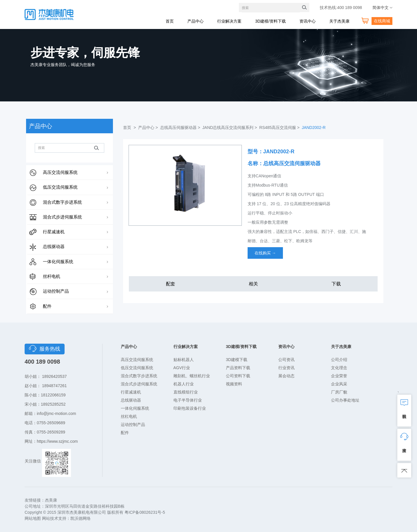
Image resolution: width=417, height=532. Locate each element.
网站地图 (33, 518)
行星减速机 (54, 232)
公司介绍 (339, 360)
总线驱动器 (54, 246)
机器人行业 (184, 384)
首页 (170, 21)
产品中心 (195, 21)
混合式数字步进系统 (62, 202)
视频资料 (234, 384)
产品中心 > (149, 127)
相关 (253, 284)
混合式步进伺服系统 (62, 217)
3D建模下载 (237, 360)
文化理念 (339, 368)
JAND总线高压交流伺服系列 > (230, 127)
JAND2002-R (314, 127)
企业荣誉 (339, 376)
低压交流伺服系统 (60, 187)
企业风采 (339, 384)
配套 (171, 284)
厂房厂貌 (339, 392)
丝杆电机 (52, 276)
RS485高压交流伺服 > (280, 127)
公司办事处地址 (345, 400)
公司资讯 (286, 360)
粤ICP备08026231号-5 (145, 512)
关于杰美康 (339, 21)
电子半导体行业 (188, 400)
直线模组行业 (186, 392)
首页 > (130, 127)
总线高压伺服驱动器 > (181, 127)
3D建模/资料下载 (270, 21)
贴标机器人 (184, 360)
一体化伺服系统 (58, 262)
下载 (336, 284)
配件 (47, 306)
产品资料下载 (238, 368)
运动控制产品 (56, 291)
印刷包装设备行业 (190, 408)
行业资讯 (286, 368)
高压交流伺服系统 (60, 172)
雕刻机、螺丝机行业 (192, 376)
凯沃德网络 (81, 518)
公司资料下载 (238, 376)
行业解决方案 (229, 21)
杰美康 (51, 500)
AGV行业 (182, 368)
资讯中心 (308, 21)
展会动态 (286, 376)
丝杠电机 (129, 416)
